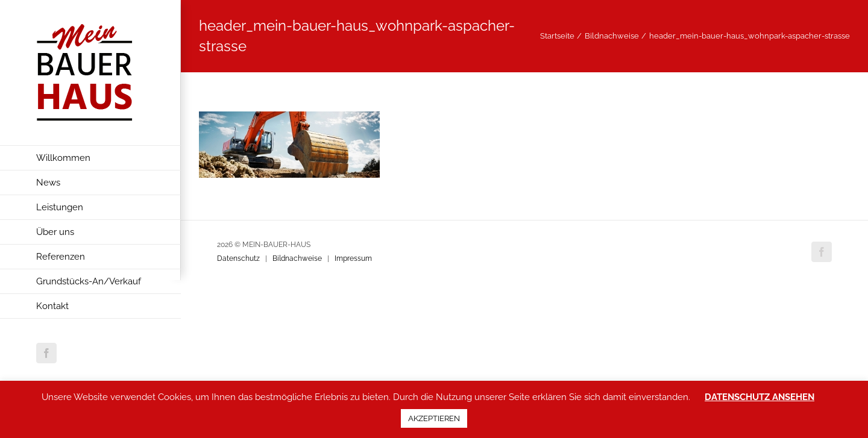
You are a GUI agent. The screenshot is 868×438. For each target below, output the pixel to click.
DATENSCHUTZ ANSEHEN (759, 397)
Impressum (353, 258)
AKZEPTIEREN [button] (434, 418)
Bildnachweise (297, 258)
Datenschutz (238, 258)
